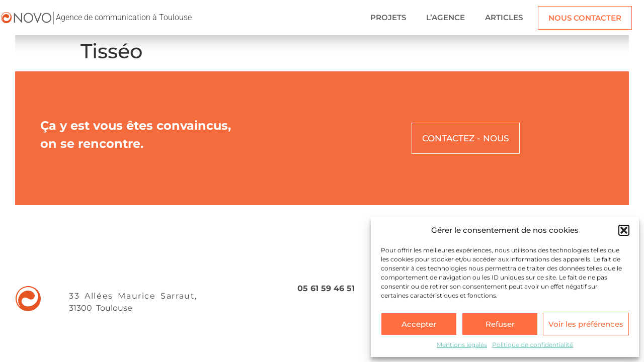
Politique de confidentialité (533, 345)
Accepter (419, 324)
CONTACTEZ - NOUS (466, 138)
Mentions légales (462, 345)
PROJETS (388, 17)
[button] (624, 230)
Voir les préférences (586, 324)
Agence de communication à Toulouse (124, 17)
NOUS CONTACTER (585, 18)
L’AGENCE (446, 17)
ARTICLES (504, 17)
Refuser (500, 324)
